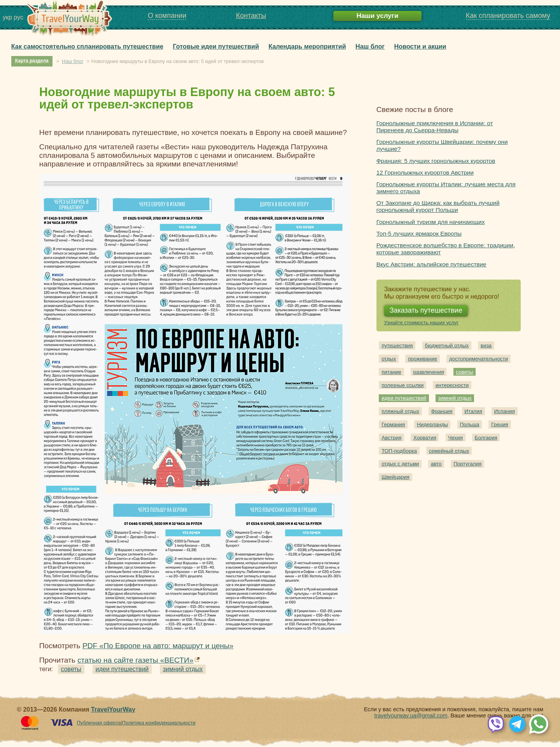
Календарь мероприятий (307, 46)
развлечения (428, 372)
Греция (500, 424)
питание (391, 372)
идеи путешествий (122, 669)
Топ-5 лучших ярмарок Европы (419, 234)
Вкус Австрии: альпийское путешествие (431, 264)
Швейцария (395, 477)
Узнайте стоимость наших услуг (422, 323)
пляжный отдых (400, 411)
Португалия (467, 464)
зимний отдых (183, 669)
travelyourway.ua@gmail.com (411, 716)
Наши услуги (378, 16)
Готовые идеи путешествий (216, 46)
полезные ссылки (402, 385)
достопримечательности (479, 359)
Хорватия (425, 438)
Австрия (391, 438)
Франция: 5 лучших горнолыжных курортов (436, 161)
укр (7, 17)
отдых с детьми (400, 464)
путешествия (397, 346)
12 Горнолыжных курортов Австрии (425, 172)
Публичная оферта (99, 723)
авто (436, 464)
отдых (389, 359)
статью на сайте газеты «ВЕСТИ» (135, 660)
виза (486, 346)
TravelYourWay (113, 709)
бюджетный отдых (447, 346)
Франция (442, 411)
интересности (452, 385)
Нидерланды (432, 424)
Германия (393, 424)
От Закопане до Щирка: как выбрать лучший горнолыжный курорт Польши (438, 206)
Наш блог (370, 46)
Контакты (251, 16)
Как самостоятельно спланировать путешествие (87, 46)
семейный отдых (449, 451)
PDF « (158, 646)
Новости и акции (420, 46)
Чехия (455, 438)
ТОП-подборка (399, 451)
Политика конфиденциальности (159, 723)
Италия (473, 411)
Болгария (486, 438)
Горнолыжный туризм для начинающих (431, 222)
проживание (423, 359)
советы (71, 669)
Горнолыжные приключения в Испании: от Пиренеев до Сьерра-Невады (435, 127)
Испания (505, 411)
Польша (469, 424)
